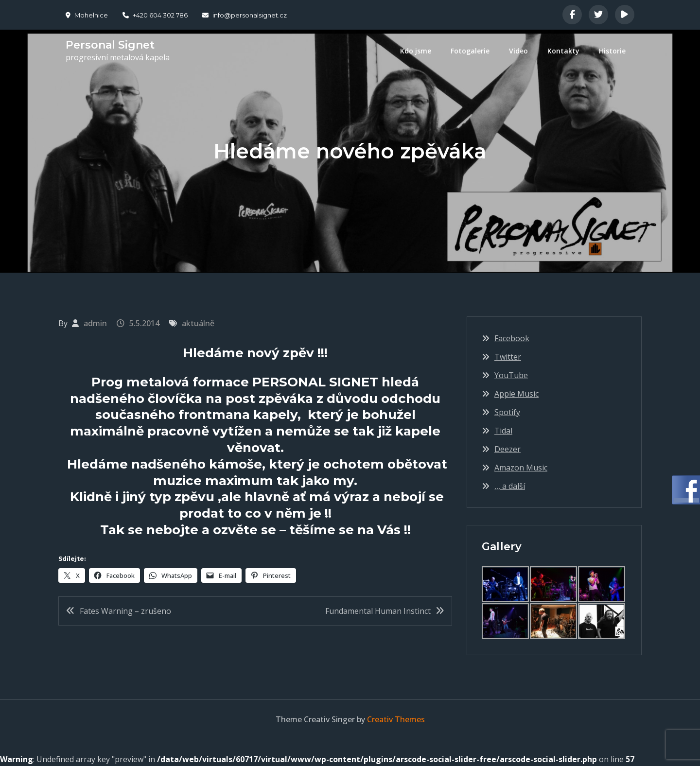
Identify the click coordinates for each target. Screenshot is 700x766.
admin (95, 323)
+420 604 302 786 (155, 15)
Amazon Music (521, 468)
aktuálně (198, 323)
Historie (612, 51)
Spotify (507, 412)
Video (518, 51)
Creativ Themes (396, 719)
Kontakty (563, 51)
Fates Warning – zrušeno (125, 611)
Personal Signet (110, 45)
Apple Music (516, 394)
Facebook (512, 338)
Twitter (508, 357)
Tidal (503, 431)
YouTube (511, 375)
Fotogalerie (470, 51)
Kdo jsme (416, 51)
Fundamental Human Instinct (378, 611)
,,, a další (510, 486)
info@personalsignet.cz (245, 15)
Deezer (507, 449)
